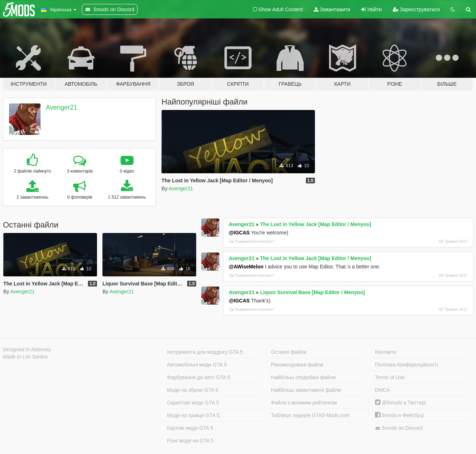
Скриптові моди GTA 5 (193, 403)
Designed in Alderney (27, 349)
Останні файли (289, 352)
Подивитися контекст (252, 241)
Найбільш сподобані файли (304, 377)
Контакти (386, 352)
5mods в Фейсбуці (399, 415)
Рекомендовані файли (297, 365)
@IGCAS (239, 233)
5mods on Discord (399, 428)
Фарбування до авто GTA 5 (198, 377)
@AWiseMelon (246, 267)
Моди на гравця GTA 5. (194, 415)
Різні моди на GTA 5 (190, 441)
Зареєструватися (416, 9)
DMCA (382, 390)
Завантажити (332, 9)
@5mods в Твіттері (400, 403)
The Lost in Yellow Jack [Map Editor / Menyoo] (316, 224)
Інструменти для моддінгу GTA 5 (205, 352)
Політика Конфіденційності (407, 365)
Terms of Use (390, 377)
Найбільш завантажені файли (306, 390)
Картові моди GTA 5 (190, 428)
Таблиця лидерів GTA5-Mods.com (311, 415)
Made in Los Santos (25, 357)
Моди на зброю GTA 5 (192, 390)
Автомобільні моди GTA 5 (197, 365)
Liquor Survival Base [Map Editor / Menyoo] (313, 292)
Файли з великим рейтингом (304, 403)
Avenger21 (62, 107)
